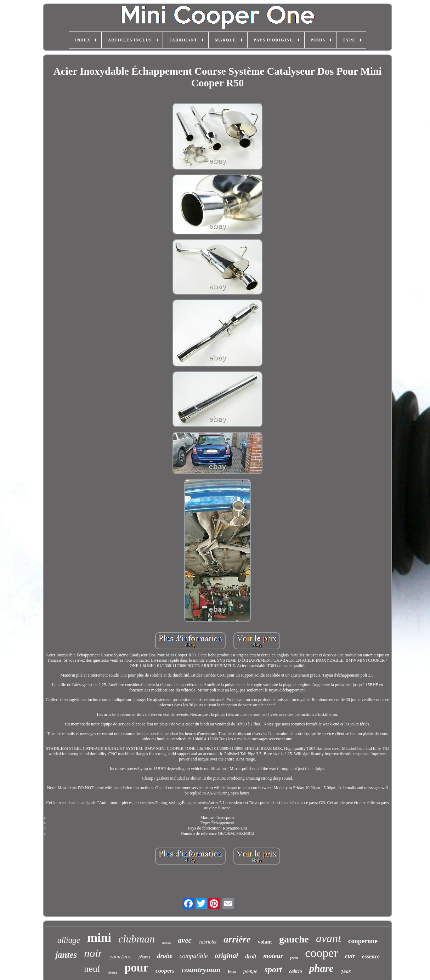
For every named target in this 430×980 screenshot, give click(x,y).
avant (329, 938)
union (166, 943)
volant (265, 942)
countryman (201, 970)
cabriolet (208, 942)
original (227, 956)
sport (273, 969)
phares (144, 957)
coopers (165, 971)
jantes (66, 955)
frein (294, 958)
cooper (321, 953)
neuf (92, 969)
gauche (294, 939)
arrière (237, 939)
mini (99, 938)
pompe (250, 971)
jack (346, 972)
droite (165, 956)
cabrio (296, 971)
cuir (350, 956)
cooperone (363, 941)
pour (136, 968)
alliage (69, 940)
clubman (137, 939)
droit (251, 956)
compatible (194, 956)
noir (93, 953)
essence (371, 956)
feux (232, 971)
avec (185, 940)
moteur (273, 956)
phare (321, 968)
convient (120, 957)
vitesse (112, 972)
